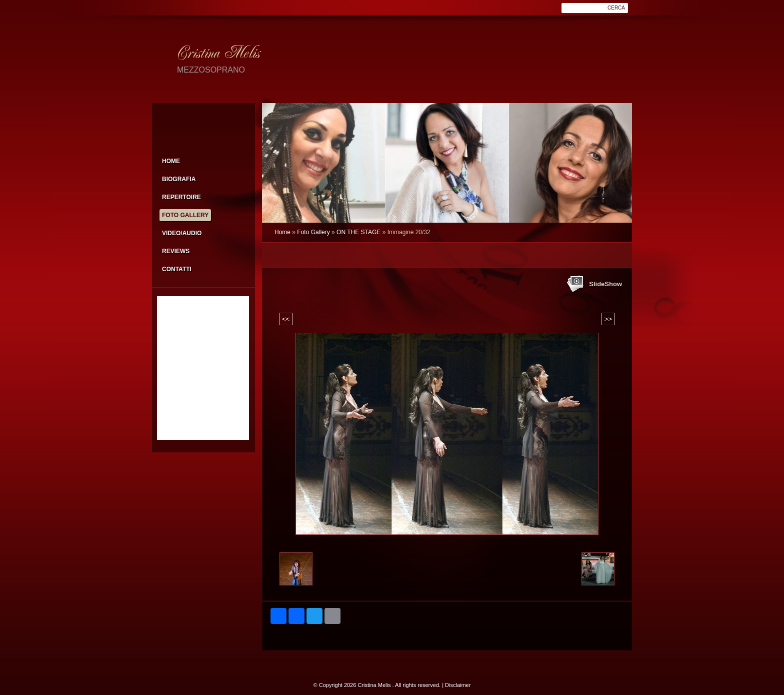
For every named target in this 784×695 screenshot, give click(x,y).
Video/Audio (182, 233)
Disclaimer (458, 685)
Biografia (179, 179)
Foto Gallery (313, 232)
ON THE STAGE (358, 232)
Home (282, 232)
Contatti (177, 269)
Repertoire (181, 197)
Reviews (176, 251)
